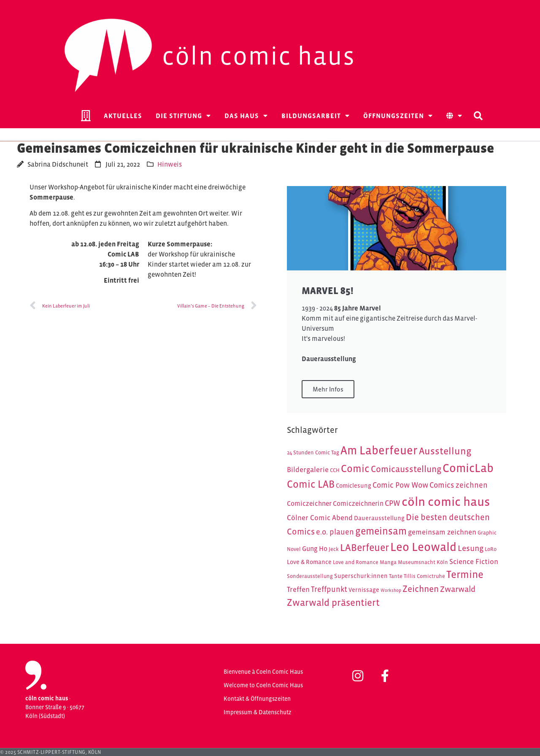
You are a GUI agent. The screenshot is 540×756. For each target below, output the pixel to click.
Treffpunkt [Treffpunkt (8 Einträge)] (329, 589)
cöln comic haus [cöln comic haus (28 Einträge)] (446, 501)
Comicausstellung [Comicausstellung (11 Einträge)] (406, 469)
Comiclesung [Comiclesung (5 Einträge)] (354, 486)
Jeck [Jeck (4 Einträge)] (334, 549)
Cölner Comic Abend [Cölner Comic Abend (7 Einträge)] (320, 518)
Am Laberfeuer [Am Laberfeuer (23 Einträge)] (379, 450)
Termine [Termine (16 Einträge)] (465, 574)
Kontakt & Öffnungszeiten (257, 699)
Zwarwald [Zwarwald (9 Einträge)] (458, 589)
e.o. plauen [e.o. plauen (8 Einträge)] (335, 532)
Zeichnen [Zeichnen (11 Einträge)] (421, 589)
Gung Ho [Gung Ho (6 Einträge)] (315, 549)
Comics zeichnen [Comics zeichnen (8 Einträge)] (459, 485)
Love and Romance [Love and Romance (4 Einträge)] (356, 562)
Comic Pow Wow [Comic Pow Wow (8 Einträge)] (400, 485)
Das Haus (246, 116)
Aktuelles (123, 116)
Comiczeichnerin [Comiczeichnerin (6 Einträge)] (358, 504)
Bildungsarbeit (316, 116)
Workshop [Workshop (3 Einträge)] (391, 590)
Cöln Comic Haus (259, 56)
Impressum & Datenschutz (258, 712)
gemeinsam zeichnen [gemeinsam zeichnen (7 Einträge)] (442, 532)
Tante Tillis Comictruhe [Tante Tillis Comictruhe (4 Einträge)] (417, 576)
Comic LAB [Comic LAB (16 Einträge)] (311, 484)
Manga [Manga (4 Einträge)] (388, 562)
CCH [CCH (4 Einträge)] (335, 470)
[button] (478, 116)
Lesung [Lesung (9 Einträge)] (471, 548)
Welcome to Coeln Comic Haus (263, 685)
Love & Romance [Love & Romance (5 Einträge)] (309, 562)
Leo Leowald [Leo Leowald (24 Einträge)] (423, 547)
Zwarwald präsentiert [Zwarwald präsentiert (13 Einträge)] (333, 602)
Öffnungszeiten (398, 116)
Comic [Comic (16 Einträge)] (355, 468)
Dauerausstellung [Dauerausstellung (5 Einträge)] (379, 518)
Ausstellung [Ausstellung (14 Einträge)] (445, 451)
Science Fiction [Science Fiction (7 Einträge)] (474, 562)
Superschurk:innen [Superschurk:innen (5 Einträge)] (361, 576)
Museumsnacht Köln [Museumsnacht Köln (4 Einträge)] (423, 562)
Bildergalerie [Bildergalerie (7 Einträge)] (308, 470)
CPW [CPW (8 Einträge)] (393, 503)
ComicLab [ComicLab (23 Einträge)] (468, 468)
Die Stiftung (183, 116)
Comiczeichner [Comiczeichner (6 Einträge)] (309, 504)
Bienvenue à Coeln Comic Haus (263, 672)
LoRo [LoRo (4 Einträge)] (491, 549)
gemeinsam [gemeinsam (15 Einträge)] (381, 531)
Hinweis (170, 164)
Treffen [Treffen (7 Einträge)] (298, 589)
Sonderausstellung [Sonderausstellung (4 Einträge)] (310, 576)
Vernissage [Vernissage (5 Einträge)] (364, 590)
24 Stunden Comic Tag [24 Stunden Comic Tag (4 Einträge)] (313, 452)
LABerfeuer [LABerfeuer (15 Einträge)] (364, 547)
